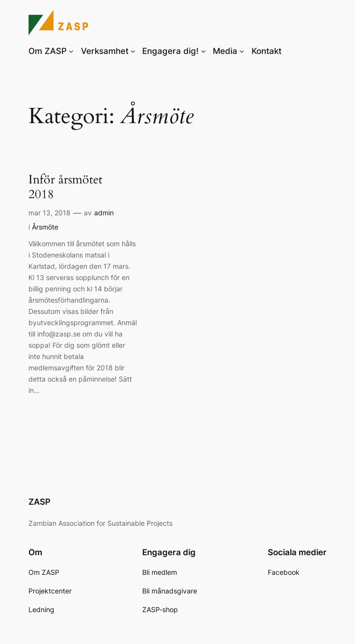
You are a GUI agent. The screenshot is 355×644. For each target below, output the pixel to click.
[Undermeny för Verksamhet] (133, 51)
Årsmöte (45, 227)
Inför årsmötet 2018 (65, 187)
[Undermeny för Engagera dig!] (203, 51)
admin (104, 213)
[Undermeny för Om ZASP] (71, 51)
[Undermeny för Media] (242, 51)
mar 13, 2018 (50, 213)
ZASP (39, 502)
